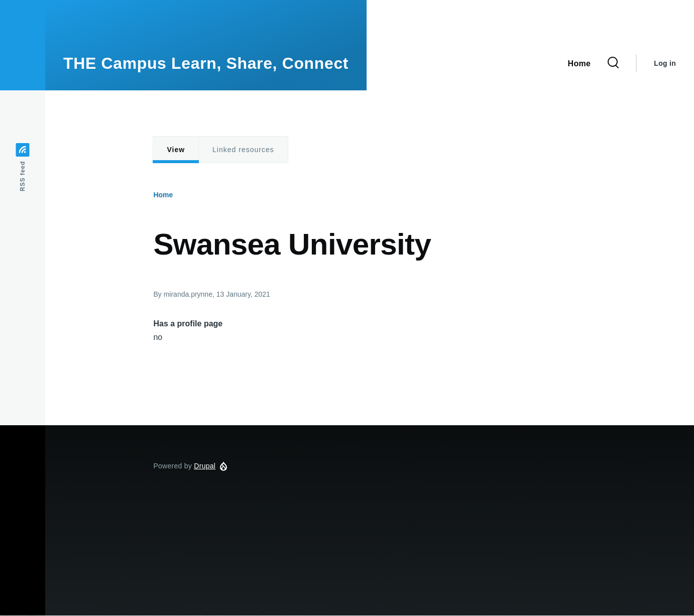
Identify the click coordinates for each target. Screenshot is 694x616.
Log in (665, 63)
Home (163, 195)
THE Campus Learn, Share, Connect (206, 63)
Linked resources (243, 150)
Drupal (205, 466)
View (176, 150)
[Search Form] (613, 63)
